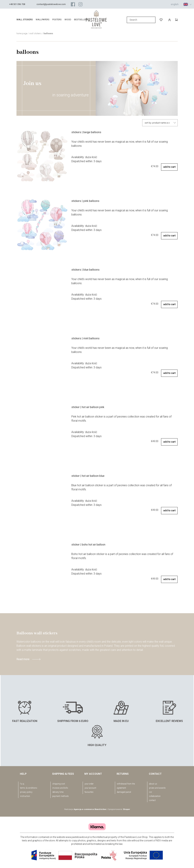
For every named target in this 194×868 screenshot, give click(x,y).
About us (153, 784)
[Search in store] (141, 20)
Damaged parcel (124, 792)
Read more (23, 659)
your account (90, 788)
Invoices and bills (60, 788)
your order (89, 784)
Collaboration (155, 796)
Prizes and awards (157, 788)
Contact (152, 800)
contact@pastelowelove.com (51, 4)
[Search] (123, 20)
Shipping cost (59, 784)
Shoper (126, 809)
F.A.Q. (22, 784)
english (179, 4)
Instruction (25, 796)
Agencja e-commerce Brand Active (90, 809)
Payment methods (61, 796)
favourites (89, 792)
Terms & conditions (29, 788)
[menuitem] (26, 20)
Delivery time (58, 792)
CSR (151, 792)
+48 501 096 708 (17, 4)
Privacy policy (26, 792)
